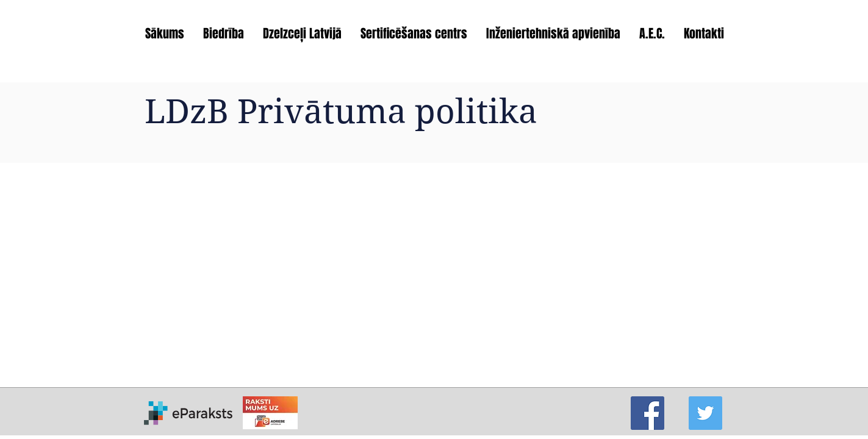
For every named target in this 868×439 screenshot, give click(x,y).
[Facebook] (647, 413)
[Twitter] (705, 413)
